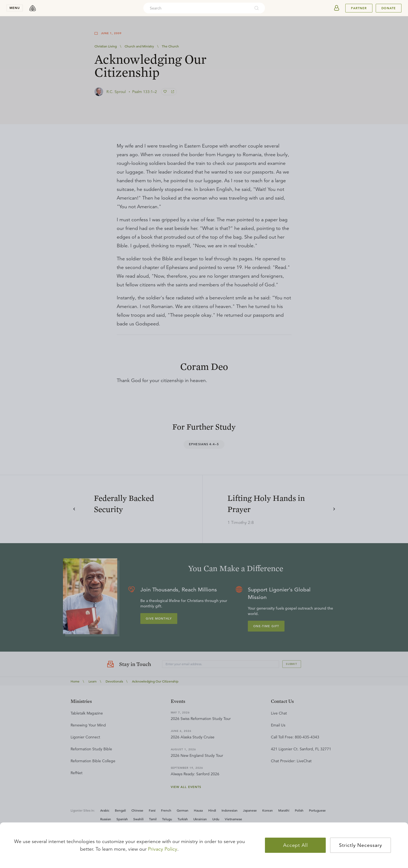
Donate (389, 8)
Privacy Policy (163, 849)
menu (15, 8)
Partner (359, 8)
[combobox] (197, 8)
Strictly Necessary (360, 845)
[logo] (33, 8)
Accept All (295, 845)
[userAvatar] (337, 8)
